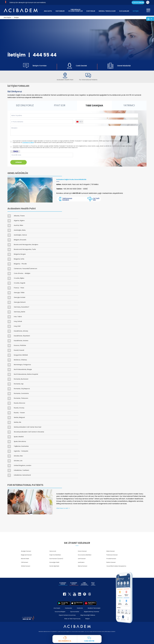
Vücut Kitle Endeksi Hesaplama (116, 566)
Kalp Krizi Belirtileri (55, 555)
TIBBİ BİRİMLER (75, 10)
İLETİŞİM (136, 11)
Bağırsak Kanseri (26, 555)
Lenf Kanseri (82, 559)
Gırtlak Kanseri (26, 566)
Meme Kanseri (83, 566)
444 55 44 (45, 55)
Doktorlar (80, 608)
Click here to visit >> (63, 508)
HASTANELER (60, 11)
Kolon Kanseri (82, 551)
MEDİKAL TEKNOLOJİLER (107, 11)
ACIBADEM (138, 2)
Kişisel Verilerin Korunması (67, 615)
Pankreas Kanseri (112, 555)
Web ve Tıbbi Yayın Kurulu (72, 619)
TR (151, 19)
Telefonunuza (65, 199)
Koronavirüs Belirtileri (85, 555)
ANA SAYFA (48, 11)
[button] (80, 122)
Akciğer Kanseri (26, 551)
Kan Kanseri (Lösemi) (56, 559)
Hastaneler (69, 608)
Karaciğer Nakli (54, 562)
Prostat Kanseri (111, 559)
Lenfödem (81, 562)
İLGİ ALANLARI (124, 11)
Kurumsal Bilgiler (60, 612)
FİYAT (93, 583)
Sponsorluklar (75, 612)
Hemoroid (53, 551)
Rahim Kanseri (111, 562)
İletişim (88, 619)
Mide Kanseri (111, 551)
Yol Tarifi (93, 199)
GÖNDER (19, 162)
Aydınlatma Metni (28, 143)
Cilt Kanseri (25, 562)
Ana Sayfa (57, 608)
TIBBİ (84, 583)
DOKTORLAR (91, 11)
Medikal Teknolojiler (94, 608)
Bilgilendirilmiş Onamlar (92, 612)
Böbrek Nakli (25, 559)
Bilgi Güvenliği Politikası (88, 615)
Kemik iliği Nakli (54, 566)
